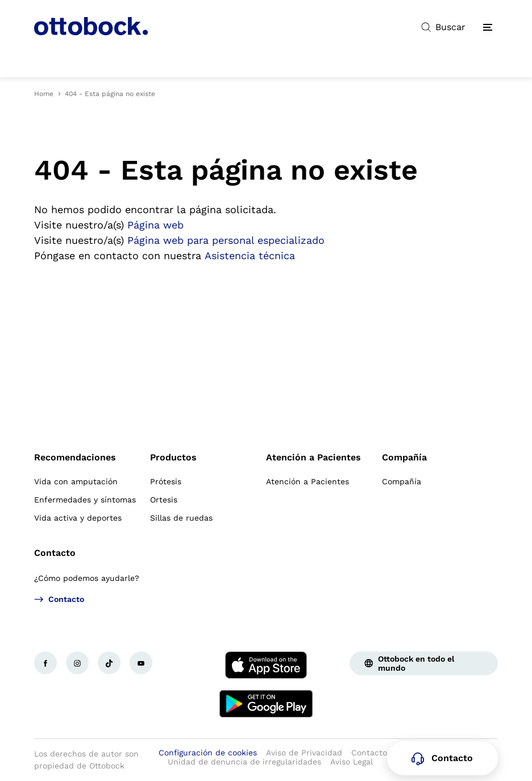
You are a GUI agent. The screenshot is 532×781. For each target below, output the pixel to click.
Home (44, 94)
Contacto (55, 553)
